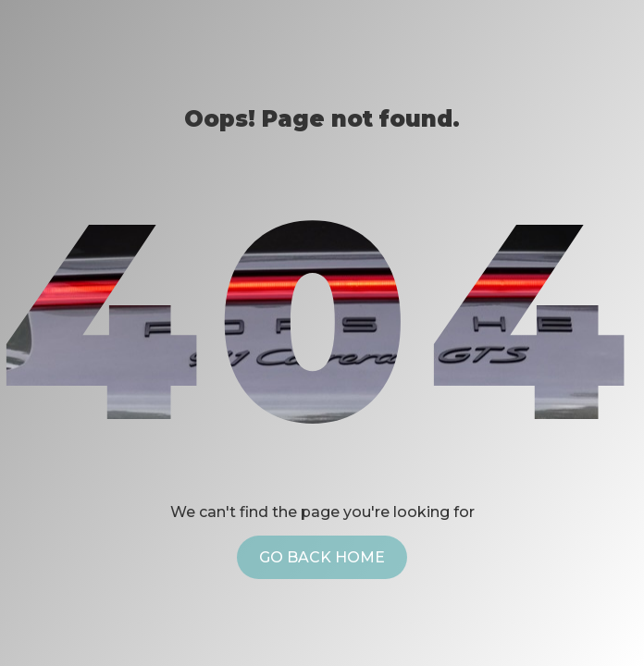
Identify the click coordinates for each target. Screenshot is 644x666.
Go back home (322, 557)
